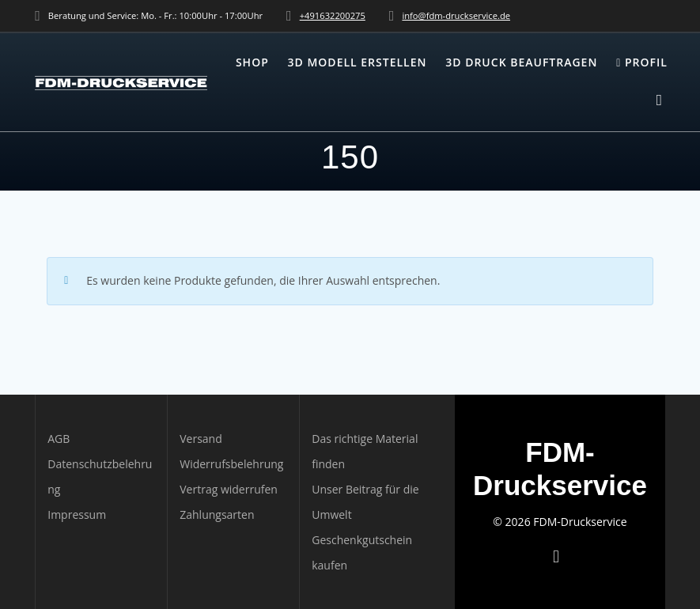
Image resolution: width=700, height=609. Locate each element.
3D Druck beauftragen (521, 62)
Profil (642, 62)
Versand (201, 439)
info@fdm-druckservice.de (456, 15)
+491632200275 (333, 15)
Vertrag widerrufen (229, 489)
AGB (59, 439)
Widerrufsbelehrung (231, 464)
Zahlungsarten (217, 514)
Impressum (77, 514)
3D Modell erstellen (358, 62)
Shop (252, 62)
